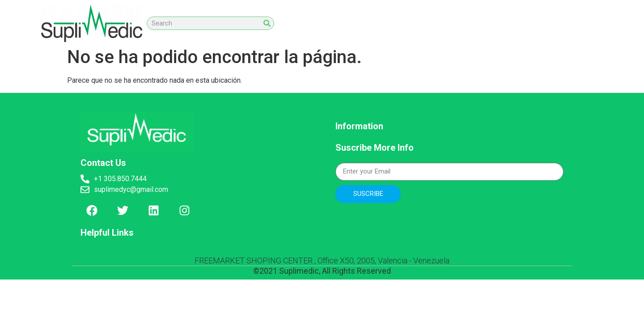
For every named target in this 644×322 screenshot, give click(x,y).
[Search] (267, 23)
